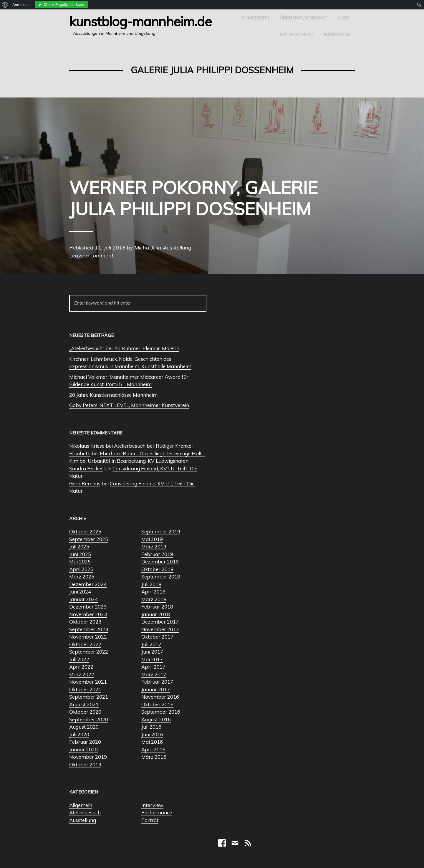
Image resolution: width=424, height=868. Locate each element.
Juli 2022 (79, 659)
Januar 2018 (156, 614)
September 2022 (89, 652)
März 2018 (154, 599)
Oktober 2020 (85, 712)
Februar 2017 (157, 682)
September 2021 (89, 697)
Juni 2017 (152, 652)
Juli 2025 (79, 547)
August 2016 (156, 719)
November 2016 (160, 697)
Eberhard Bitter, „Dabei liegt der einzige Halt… (152, 453)
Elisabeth (80, 453)
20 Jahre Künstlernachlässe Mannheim (113, 395)
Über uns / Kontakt (304, 18)
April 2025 (81, 569)
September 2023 (89, 629)
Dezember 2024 (88, 584)
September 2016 (161, 712)
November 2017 (160, 629)
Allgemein (81, 805)
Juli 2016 (151, 727)
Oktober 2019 (85, 764)
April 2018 (153, 592)
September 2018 (161, 577)
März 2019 (154, 547)
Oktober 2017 (157, 637)
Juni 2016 (152, 734)
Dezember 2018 (160, 562)
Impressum (337, 35)
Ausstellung (83, 820)
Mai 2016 (152, 742)
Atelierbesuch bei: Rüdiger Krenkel (153, 446)
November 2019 (88, 757)
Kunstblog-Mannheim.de (140, 21)
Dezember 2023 (88, 607)
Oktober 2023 (85, 622)
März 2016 (154, 757)
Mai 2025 (80, 562)
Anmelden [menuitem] (21, 5)
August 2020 (84, 727)
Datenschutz (297, 35)
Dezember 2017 (160, 622)
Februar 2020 (85, 742)
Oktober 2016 (157, 704)
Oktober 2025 (85, 531)
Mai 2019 (152, 539)
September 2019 (161, 531)
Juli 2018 (151, 584)
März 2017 (154, 674)
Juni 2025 (80, 554)
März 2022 (82, 674)
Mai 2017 (152, 659)
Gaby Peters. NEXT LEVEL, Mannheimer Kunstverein (129, 405)
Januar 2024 (83, 599)
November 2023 (88, 614)
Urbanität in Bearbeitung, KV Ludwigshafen (138, 461)
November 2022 (88, 637)
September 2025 (89, 539)
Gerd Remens (85, 483)
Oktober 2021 (85, 689)
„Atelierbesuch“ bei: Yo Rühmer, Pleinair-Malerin (124, 348)
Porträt (150, 820)
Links (344, 18)
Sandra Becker (86, 468)
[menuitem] (5, 5)
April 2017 (153, 667)
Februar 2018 (157, 607)
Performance (157, 812)
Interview (152, 805)
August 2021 (84, 704)
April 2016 (153, 749)
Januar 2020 (83, 749)
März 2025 (82, 577)
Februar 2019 (157, 554)
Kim (74, 461)
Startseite (256, 18)
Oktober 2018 (157, 569)
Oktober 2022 (85, 644)
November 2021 (88, 682)
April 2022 (81, 667)
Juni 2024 (80, 592)
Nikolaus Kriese (87, 446)
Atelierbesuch (85, 812)
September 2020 (89, 719)
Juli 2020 (79, 734)
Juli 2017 (151, 644)
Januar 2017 (156, 689)
